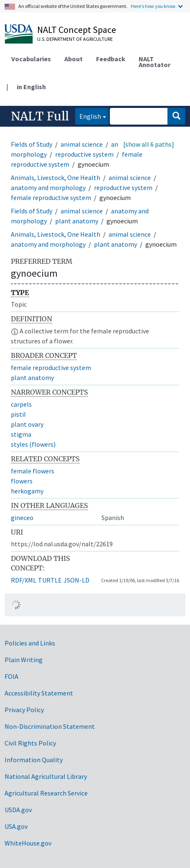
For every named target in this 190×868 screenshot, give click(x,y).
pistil (18, 414)
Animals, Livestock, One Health (56, 178)
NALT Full (40, 116)
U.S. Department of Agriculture (75, 39)
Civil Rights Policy (30, 743)
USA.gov (16, 826)
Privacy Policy (24, 710)
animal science (82, 144)
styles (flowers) (33, 444)
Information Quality (34, 760)
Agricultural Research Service (46, 793)
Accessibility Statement (39, 693)
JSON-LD (76, 580)
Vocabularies (31, 59)
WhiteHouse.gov (28, 843)
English (88, 116)
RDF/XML (24, 580)
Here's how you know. (154, 6)
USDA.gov (18, 810)
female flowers (33, 471)
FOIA (11, 676)
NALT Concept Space (77, 30)
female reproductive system (51, 198)
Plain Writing (24, 660)
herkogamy (27, 491)
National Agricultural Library (46, 776)
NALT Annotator (155, 62)
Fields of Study (32, 144)
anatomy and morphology (48, 188)
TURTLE (50, 580)
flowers (22, 481)
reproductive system (84, 154)
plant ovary (27, 424)
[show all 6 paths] (149, 144)
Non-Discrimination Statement (50, 726)
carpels (21, 404)
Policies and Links (30, 643)
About (73, 59)
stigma (21, 434)
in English (31, 87)
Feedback (111, 59)
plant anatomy (77, 221)
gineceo (22, 518)
